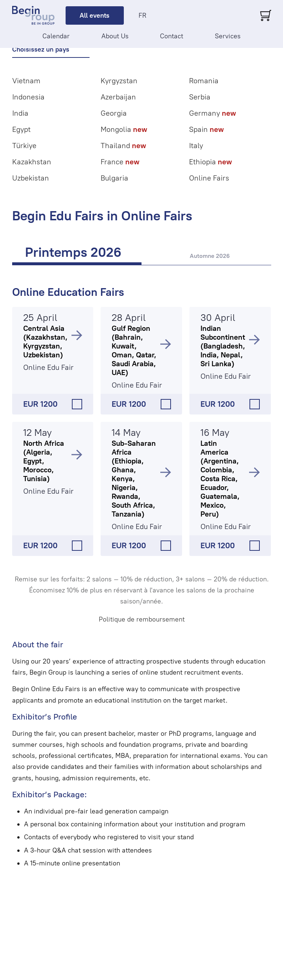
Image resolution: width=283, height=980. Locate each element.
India (20, 113)
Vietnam (26, 81)
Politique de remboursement (142, 619)
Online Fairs (209, 178)
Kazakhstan (32, 162)
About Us (115, 36)
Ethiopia (210, 162)
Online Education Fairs (68, 292)
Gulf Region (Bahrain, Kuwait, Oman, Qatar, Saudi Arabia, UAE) (134, 350)
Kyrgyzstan (119, 81)
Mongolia (124, 129)
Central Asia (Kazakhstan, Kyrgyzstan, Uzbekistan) (45, 342)
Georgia (114, 113)
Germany (212, 113)
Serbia (200, 97)
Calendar (56, 36)
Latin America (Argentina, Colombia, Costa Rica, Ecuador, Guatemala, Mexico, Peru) (220, 479)
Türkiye (24, 146)
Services (228, 36)
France (120, 162)
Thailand (123, 146)
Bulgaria (114, 178)
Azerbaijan (118, 97)
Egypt (21, 129)
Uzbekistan (31, 178)
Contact (172, 36)
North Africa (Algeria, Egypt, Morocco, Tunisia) (44, 461)
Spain (206, 129)
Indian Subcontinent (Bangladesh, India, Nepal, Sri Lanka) (223, 346)
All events (95, 15)
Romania (204, 81)
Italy (196, 146)
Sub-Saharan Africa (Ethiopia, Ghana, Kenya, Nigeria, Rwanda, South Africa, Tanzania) (134, 479)
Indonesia (28, 97)
